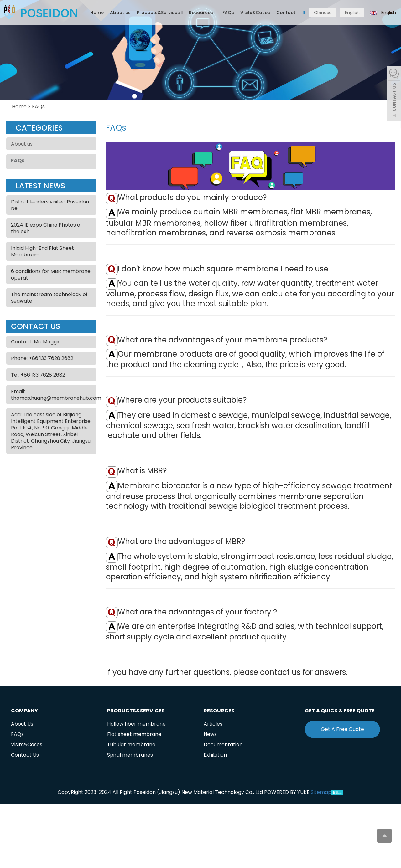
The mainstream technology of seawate (49, 298)
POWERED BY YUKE (287, 792)
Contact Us (25, 755)
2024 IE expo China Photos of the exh (47, 228)
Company (24, 711)
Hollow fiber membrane (136, 724)
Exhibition (215, 755)
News (210, 734)
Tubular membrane (131, 745)
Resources (202, 13)
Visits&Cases (255, 13)
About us (120, 13)
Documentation (223, 745)
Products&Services (160, 13)
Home (97, 13)
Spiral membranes (130, 755)
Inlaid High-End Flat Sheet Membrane (42, 251)
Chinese (323, 13)
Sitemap (321, 792)
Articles (213, 724)
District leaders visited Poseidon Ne (50, 205)
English (352, 13)
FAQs (228, 13)
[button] (182, 13)
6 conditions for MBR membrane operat (51, 275)
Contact (286, 13)
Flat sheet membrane (134, 734)
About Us (22, 724)
